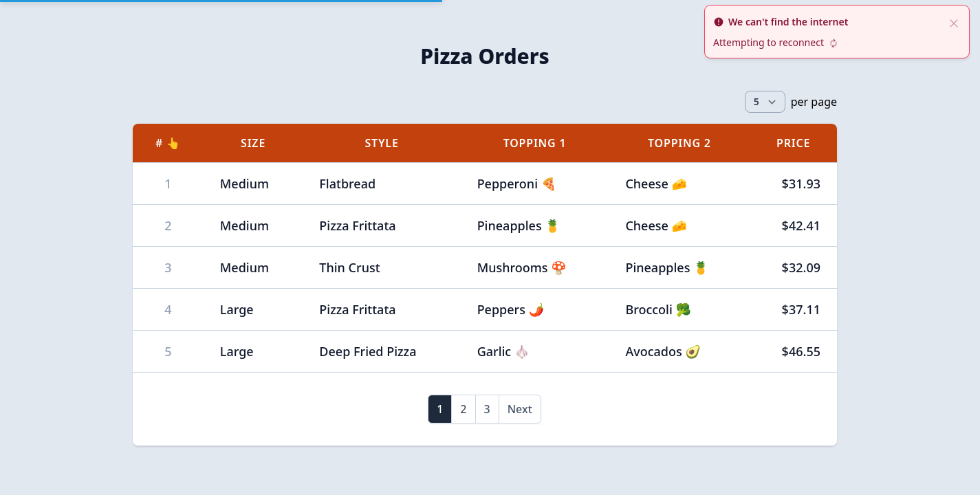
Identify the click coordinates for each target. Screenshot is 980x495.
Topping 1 (535, 143)
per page (814, 102)
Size (253, 143)
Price (793, 143)
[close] (954, 22)
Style (381, 143)
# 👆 (168, 143)
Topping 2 (679, 143)
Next (520, 409)
